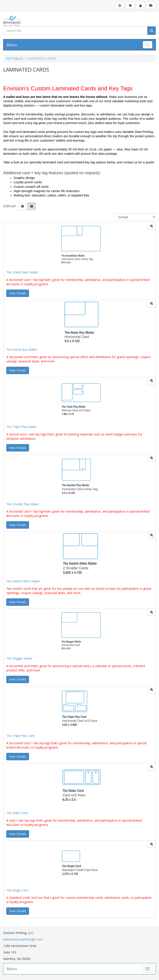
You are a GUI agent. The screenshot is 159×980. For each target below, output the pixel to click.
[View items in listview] (22, 206)
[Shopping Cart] (130, 6)
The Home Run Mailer (22, 350)
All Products (15, 58)
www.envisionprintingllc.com (23, 939)
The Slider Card (17, 813)
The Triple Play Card (20, 736)
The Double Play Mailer (23, 504)
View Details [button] (18, 293)
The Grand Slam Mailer (22, 272)
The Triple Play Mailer (21, 427)
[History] (120, 6)
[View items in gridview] (32, 206)
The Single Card (17, 890)
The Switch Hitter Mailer (23, 581)
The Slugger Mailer (19, 658)
